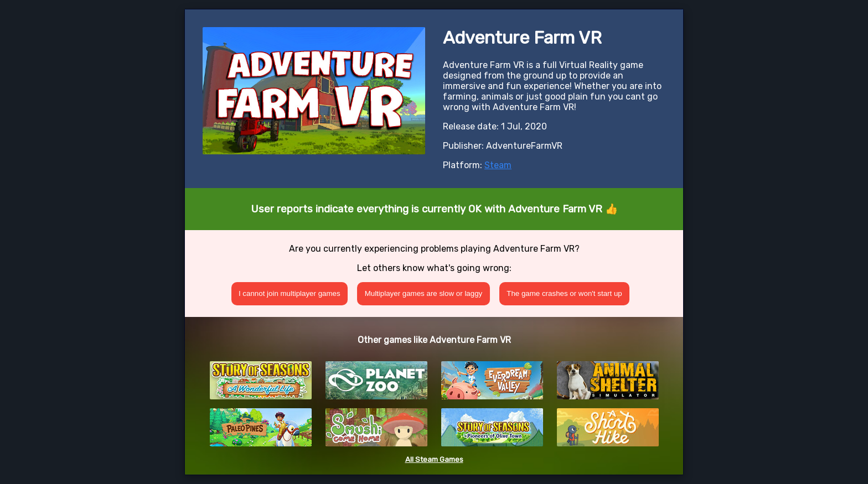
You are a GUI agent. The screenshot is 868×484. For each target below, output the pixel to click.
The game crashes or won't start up (564, 293)
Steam (498, 165)
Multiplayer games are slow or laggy (424, 293)
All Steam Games (434, 459)
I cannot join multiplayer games (290, 293)
